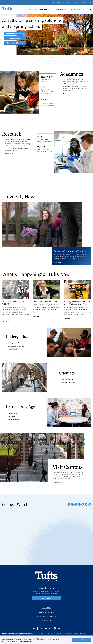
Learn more (67, 94)
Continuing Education (15, 43)
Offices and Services (47, 602)
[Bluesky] (90, 495)
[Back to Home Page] (46, 567)
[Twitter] (76, 495)
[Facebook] (72, 495)
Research (59, 10)
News (59, 2)
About (84, 10)
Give (76, 2)
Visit (54, 2)
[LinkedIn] (79, 495)
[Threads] (86, 495)
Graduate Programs (15, 38)
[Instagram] (69, 495)
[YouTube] (83, 495)
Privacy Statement (27, 641)
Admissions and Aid (46, 10)
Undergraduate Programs (15, 34)
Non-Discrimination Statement (57, 633)
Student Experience (72, 10)
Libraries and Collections (47, 607)
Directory (70, 2)
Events (64, 2)
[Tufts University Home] (8, 9)
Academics (33, 10)
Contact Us (47, 611)
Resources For (85, 2)
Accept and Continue (81, 640)
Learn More (47, 589)
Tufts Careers (47, 598)
